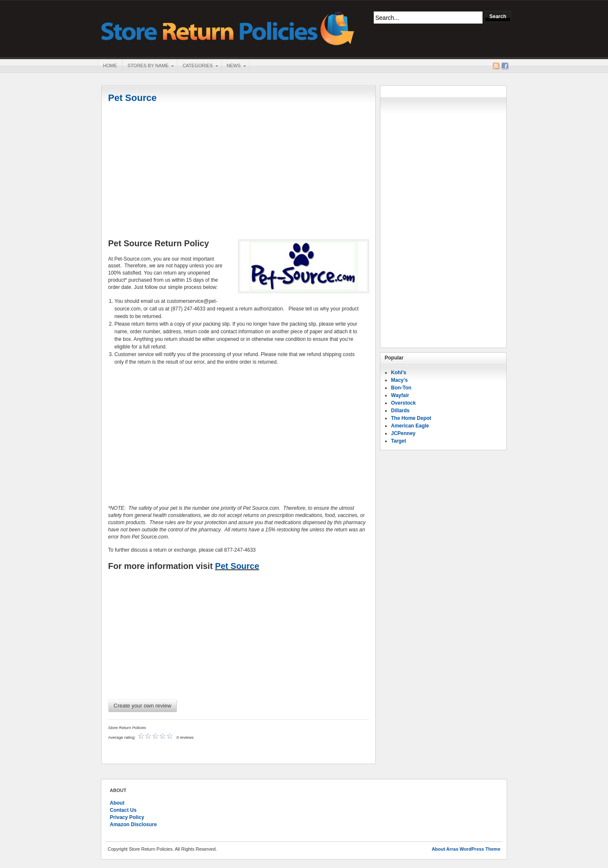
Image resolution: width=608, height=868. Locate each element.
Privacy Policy (127, 817)
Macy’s (399, 380)
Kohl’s (399, 373)
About (117, 803)
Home (110, 65)
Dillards (400, 411)
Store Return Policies (228, 28)
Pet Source (132, 98)
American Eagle (410, 426)
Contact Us (123, 810)
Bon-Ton (401, 388)
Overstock (403, 403)
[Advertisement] (239, 172)
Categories (197, 66)
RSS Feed (496, 66)
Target (399, 441)
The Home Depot (411, 418)
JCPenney (403, 433)
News (233, 66)
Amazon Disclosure (133, 824)
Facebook (505, 66)
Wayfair (400, 395)
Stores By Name (148, 66)
